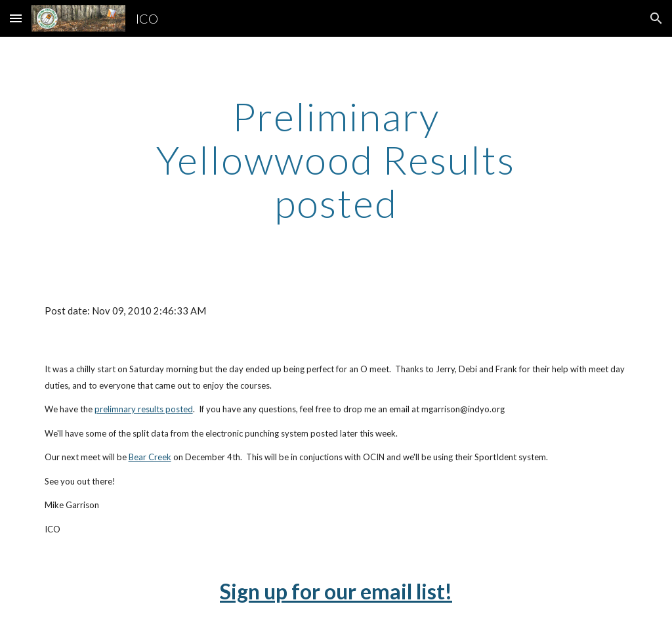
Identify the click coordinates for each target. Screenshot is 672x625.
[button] (16, 18)
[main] (336, 160)
